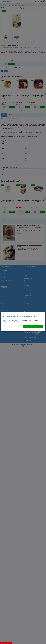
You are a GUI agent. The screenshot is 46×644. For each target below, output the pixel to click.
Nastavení (13, 327)
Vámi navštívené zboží (5, 643)
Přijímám (33, 327)
